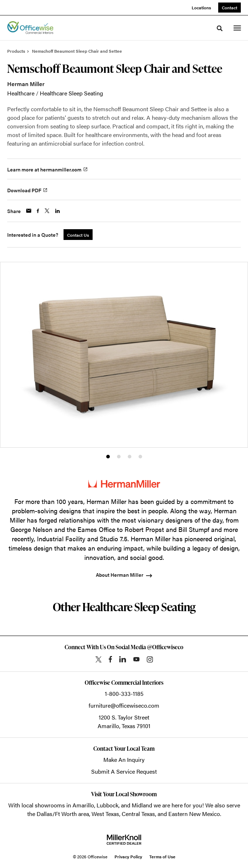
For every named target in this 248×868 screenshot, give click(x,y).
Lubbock (107, 805)
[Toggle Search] (220, 28)
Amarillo (83, 805)
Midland (142, 805)
